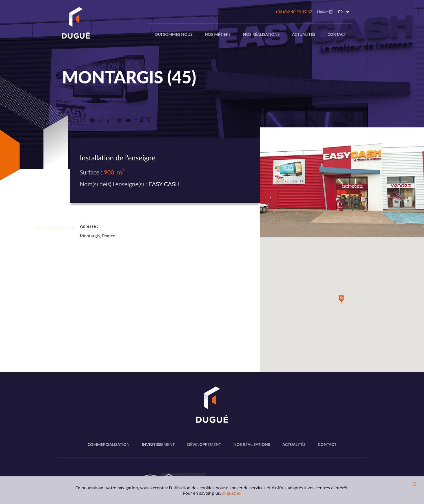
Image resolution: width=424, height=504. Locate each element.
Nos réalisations (261, 34)
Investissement (158, 444)
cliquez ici (232, 493)
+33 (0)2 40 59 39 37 (294, 12)
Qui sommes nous (174, 34)
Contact (337, 34)
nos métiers (218, 34)
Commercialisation (109, 444)
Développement (204, 444)
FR (340, 12)
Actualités (304, 34)
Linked (325, 12)
